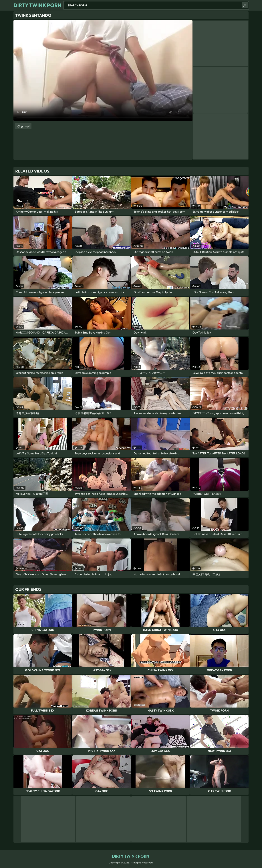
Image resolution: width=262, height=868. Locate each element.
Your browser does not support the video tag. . (103, 71)
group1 (25, 126)
